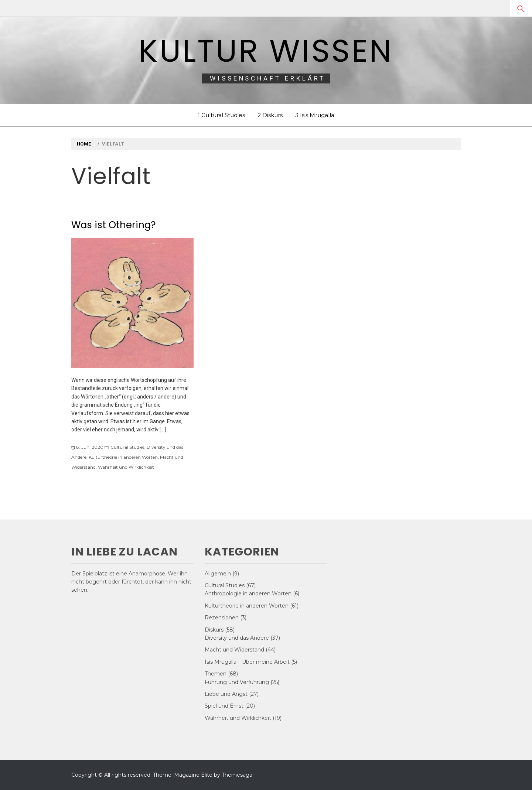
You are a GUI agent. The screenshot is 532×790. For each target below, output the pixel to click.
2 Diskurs (270, 115)
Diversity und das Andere (237, 638)
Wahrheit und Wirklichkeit (126, 467)
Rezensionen (222, 618)
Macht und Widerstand (234, 650)
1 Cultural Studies (221, 115)
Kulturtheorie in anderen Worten (123, 457)
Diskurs (214, 630)
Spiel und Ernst (224, 706)
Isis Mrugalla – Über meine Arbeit (247, 662)
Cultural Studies (127, 447)
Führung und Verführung (237, 682)
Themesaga (237, 775)
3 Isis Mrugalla (315, 115)
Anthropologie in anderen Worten (248, 594)
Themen (216, 674)
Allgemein (218, 574)
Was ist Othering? (114, 225)
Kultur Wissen (266, 51)
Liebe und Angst (226, 694)
